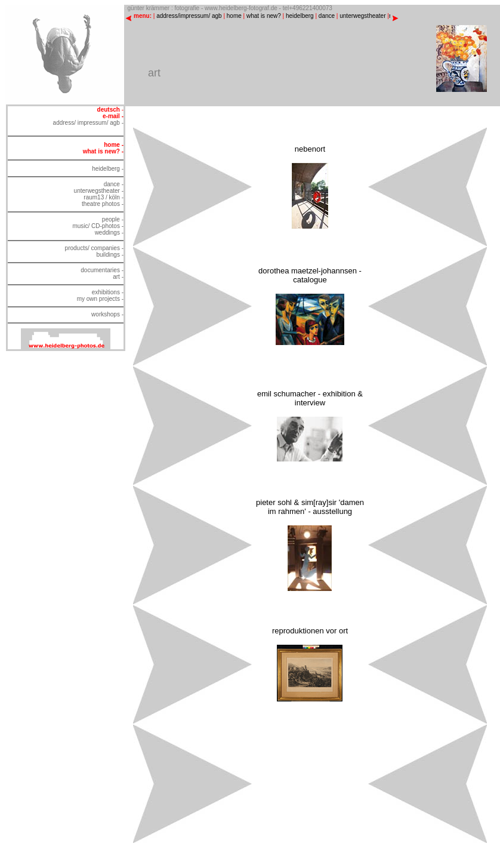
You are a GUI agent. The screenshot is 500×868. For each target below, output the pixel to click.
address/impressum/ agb (189, 16)
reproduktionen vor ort (310, 631)
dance (327, 16)
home (234, 16)
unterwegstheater (362, 16)
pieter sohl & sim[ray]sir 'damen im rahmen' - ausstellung (310, 507)
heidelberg (300, 16)
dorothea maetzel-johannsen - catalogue (310, 275)
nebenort (310, 149)
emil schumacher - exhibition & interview (310, 398)
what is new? (264, 16)
